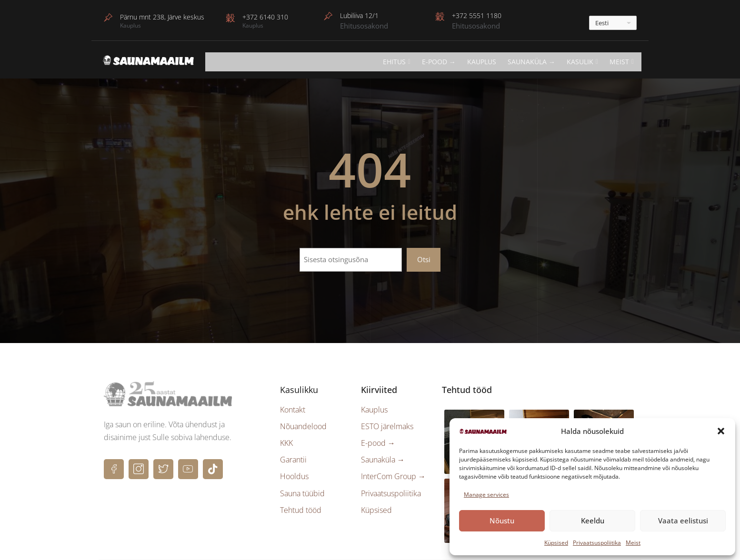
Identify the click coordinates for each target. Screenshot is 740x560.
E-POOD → (439, 62)
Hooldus (294, 476)
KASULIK (582, 62)
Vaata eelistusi (683, 521)
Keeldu (593, 521)
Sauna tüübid (302, 493)
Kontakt (293, 410)
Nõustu (502, 521)
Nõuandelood (303, 426)
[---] (613, 23)
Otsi (424, 259)
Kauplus (482, 62)
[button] (721, 431)
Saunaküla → (531, 62)
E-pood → (378, 443)
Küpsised (556, 543)
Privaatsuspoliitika (597, 543)
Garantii (293, 460)
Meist (633, 543)
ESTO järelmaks (387, 426)
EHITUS (397, 62)
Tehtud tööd (301, 510)
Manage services (486, 495)
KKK (286, 443)
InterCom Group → (393, 476)
